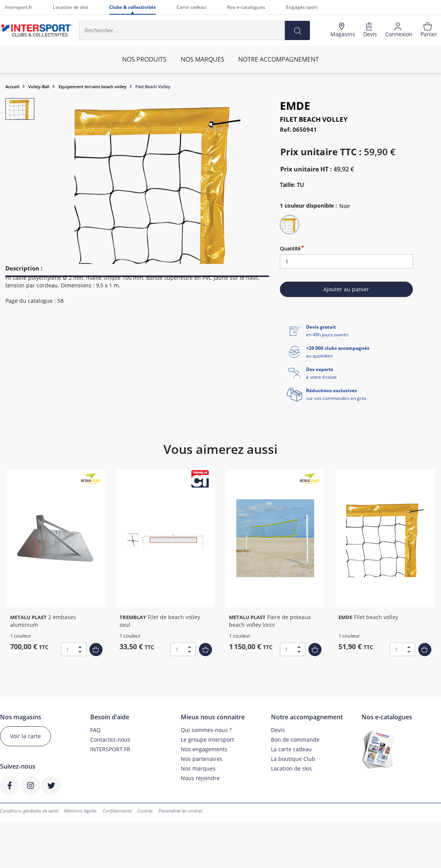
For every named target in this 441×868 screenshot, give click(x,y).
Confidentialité (117, 811)
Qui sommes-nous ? (206, 730)
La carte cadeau (291, 749)
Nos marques (198, 768)
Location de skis (71, 7)
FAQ (95, 730)
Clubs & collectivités (132, 7)
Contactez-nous (110, 740)
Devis (278, 730)
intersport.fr (19, 7)
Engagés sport (302, 7)
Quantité (290, 248)
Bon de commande (295, 740)
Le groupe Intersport (207, 740)
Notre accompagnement (279, 59)
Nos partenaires (202, 759)
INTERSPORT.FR (110, 749)
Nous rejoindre (200, 778)
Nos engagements (204, 749)
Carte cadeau (191, 7)
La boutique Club (293, 759)
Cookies (145, 811)
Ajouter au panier (346, 289)
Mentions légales (80, 811)
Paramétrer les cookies (180, 811)
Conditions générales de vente (29, 811)
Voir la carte (25, 736)
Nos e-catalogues (246, 7)
